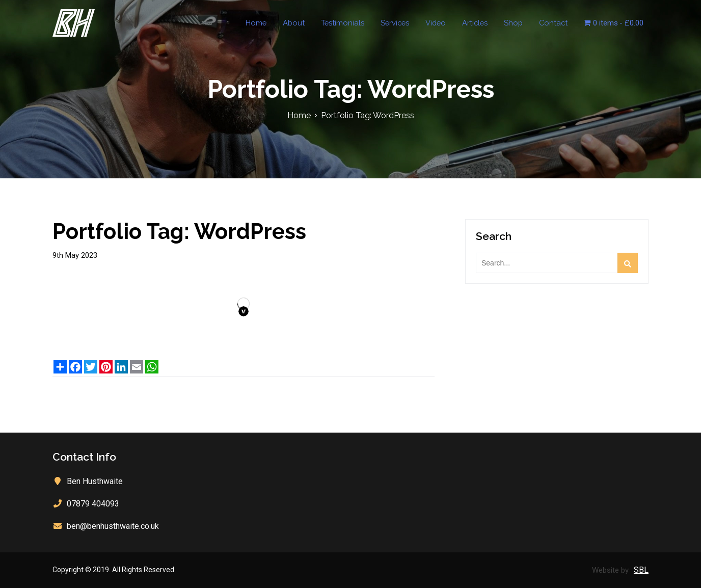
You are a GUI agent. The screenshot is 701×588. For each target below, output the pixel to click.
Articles (483, 23)
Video (444, 23)
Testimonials (354, 23)
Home (271, 23)
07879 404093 (93, 504)
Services (405, 23)
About (307, 23)
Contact (558, 23)
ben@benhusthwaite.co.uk (113, 526)
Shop (520, 23)
